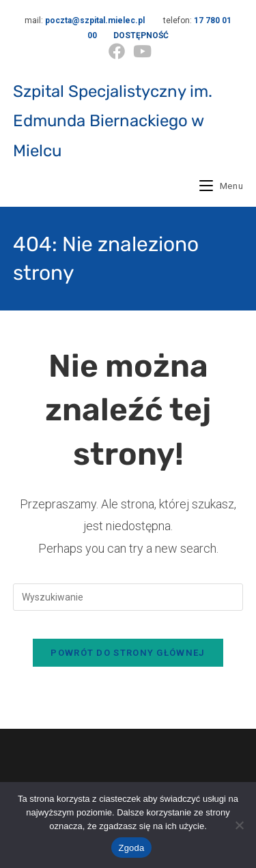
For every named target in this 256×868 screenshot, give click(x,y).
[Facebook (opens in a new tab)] (117, 51)
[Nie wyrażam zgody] (239, 825)
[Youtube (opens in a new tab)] (140, 51)
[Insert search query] (128, 597)
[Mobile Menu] (221, 186)
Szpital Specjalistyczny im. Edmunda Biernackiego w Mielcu (113, 121)
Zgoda (131, 848)
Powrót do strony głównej (128, 653)
